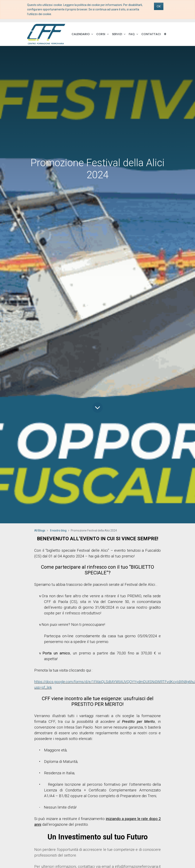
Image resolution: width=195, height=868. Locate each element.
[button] (165, 34)
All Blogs (40, 530)
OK (159, 6)
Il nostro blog (58, 530)
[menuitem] (151, 34)
